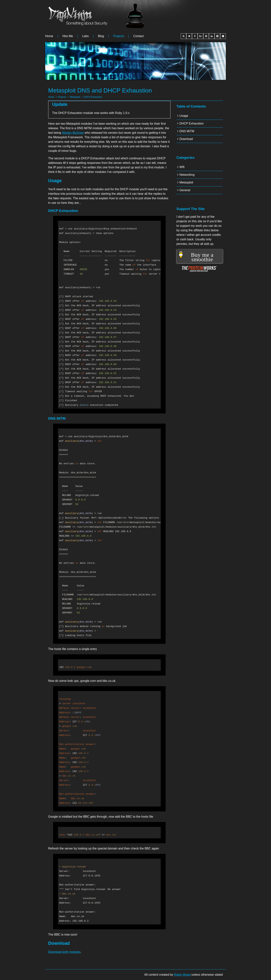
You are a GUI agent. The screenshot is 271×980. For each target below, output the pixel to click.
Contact (138, 36)
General (185, 190)
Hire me (68, 36)
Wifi (182, 167)
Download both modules (64, 952)
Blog (101, 36)
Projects (119, 36)
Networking (187, 175)
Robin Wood (182, 975)
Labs (86, 36)
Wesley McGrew (73, 133)
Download (186, 139)
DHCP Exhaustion (93, 97)
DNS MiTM (187, 131)
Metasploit (75, 97)
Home (49, 36)
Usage (184, 116)
